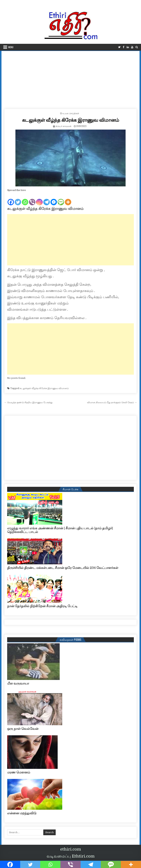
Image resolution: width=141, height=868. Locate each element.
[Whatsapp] (25, 199)
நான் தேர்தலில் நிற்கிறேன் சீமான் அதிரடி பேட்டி (42, 606)
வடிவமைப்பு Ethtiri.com (71, 856)
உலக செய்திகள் (71, 113)
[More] (68, 199)
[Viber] (32, 199)
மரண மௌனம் (19, 772)
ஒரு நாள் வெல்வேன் (23, 729)
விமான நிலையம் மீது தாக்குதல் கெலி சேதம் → (112, 402)
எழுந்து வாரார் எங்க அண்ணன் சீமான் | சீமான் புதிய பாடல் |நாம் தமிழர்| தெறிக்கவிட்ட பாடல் (60, 530)
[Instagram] (39, 199)
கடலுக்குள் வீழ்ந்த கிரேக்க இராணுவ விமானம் (71, 120)
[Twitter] (18, 199)
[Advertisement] (71, 78)
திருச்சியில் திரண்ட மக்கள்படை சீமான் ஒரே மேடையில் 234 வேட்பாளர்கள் (63, 568)
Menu (11, 47)
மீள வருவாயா (18, 683)
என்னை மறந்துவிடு (22, 813)
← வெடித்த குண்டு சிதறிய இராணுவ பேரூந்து (28, 402)
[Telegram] (47, 199)
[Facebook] (11, 199)
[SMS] (61, 199)
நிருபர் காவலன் (64, 126)
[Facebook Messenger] (54, 199)
